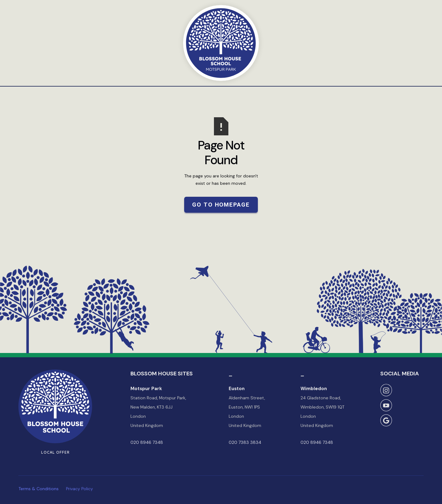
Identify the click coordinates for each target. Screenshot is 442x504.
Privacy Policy (79, 489)
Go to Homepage (221, 205)
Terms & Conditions (39, 489)
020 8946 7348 (147, 442)
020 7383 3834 (245, 442)
